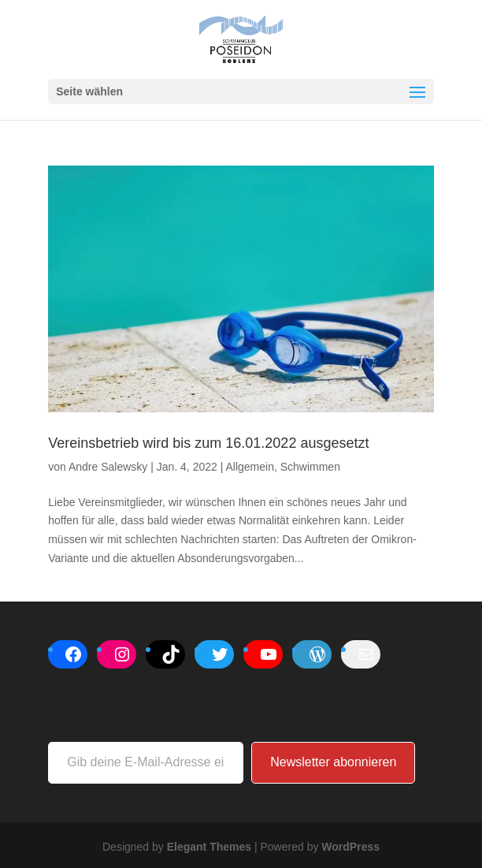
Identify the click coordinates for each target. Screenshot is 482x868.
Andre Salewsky (108, 467)
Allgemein (249, 467)
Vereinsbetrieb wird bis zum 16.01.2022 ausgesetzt (208, 443)
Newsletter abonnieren (333, 762)
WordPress (350, 847)
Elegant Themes (209, 847)
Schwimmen (310, 467)
